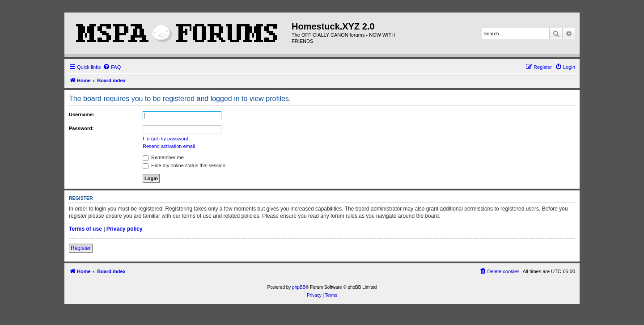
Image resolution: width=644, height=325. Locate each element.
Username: (82, 114)
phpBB (299, 287)
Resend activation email (169, 146)
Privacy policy (125, 229)
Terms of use (85, 229)
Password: (81, 128)
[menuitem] (112, 67)
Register (81, 248)
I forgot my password (165, 139)
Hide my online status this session (184, 165)
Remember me (163, 157)
